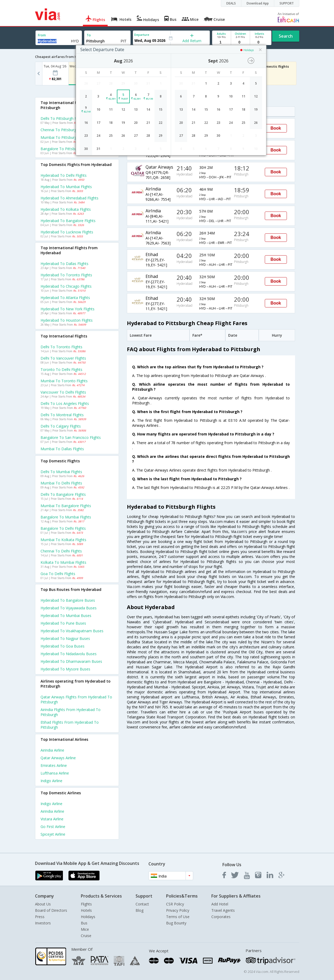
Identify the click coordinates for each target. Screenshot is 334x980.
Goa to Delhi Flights (58, 574)
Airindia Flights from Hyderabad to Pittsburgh (71, 712)
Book (276, 128)
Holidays (88, 917)
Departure (142, 35)
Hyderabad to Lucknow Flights (67, 232)
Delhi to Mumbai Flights (61, 472)
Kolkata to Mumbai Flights (63, 562)
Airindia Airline (52, 750)
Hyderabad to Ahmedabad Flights (69, 198)
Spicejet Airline (53, 834)
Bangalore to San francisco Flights (71, 437)
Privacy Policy (178, 910)
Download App (258, 3)
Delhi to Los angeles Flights (65, 403)
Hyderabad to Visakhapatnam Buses (72, 631)
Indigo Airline (51, 781)
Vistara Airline (52, 819)
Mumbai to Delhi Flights (61, 483)
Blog (139, 910)
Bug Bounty (176, 923)
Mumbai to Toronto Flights (64, 381)
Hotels (86, 910)
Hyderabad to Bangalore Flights (68, 221)
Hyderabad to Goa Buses (63, 646)
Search (286, 36)
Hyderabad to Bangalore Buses (68, 600)
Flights (86, 904)
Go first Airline (53, 827)
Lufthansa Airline (55, 773)
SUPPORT (287, 3)
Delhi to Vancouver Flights (63, 358)
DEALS (231, 3)
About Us (43, 904)
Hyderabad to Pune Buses (63, 623)
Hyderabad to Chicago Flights (66, 286)
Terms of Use (178, 917)
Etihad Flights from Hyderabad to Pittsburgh (70, 725)
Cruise (86, 936)
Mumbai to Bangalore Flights (66, 506)
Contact (142, 904)
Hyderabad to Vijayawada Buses (69, 608)
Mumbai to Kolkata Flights (63, 540)
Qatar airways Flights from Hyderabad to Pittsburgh (76, 699)
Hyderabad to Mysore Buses (65, 669)
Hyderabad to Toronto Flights (66, 275)
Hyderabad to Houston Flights (67, 320)
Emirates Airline (54, 765)
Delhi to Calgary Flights (61, 426)
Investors (43, 923)
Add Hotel (220, 904)
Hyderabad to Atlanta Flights (65, 298)
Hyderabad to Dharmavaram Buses (71, 661)
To (89, 35)
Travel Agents (223, 910)
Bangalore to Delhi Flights (63, 528)
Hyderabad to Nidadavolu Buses (69, 654)
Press (40, 917)
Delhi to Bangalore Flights (63, 494)
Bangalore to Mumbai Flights (66, 517)
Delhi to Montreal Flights (62, 415)
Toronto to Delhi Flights (61, 369)
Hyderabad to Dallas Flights (64, 264)
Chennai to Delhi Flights (61, 551)
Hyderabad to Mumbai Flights (66, 187)
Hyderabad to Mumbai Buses (66, 616)
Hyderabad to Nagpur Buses (65, 638)
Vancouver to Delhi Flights (63, 392)
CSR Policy (175, 904)
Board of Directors (51, 910)
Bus (84, 923)
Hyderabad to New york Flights (68, 309)
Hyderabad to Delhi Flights (64, 175)
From (42, 35)
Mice (85, 929)
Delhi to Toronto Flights (61, 347)
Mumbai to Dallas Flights (62, 449)
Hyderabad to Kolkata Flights (66, 209)
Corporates (221, 917)
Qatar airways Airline (58, 758)
